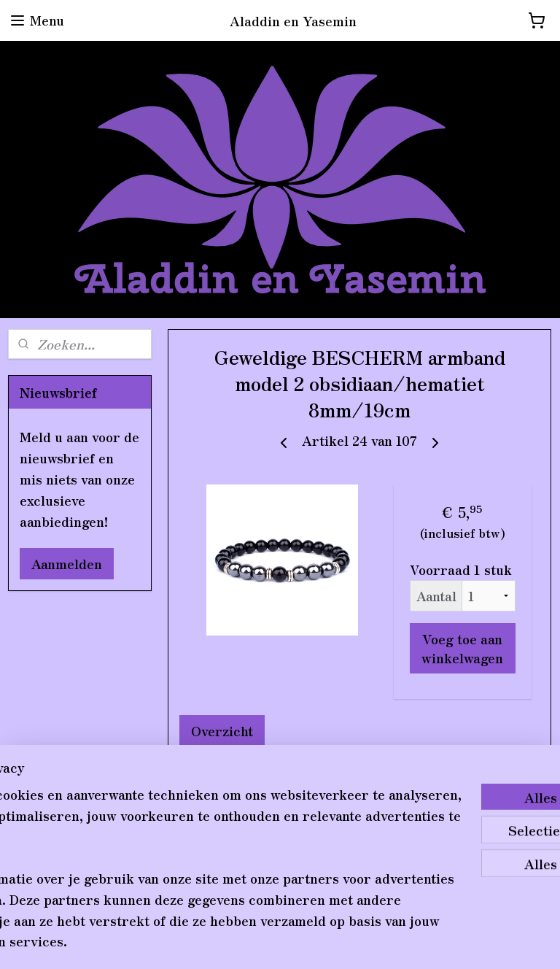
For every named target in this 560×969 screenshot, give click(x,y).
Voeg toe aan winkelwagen (463, 648)
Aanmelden (67, 563)
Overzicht (223, 730)
